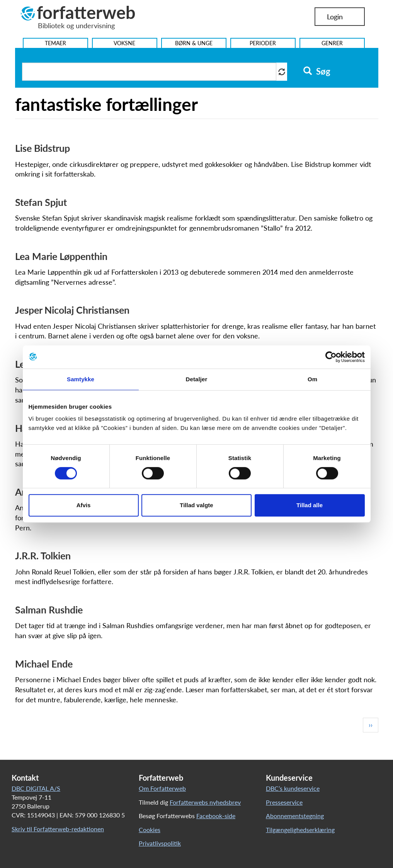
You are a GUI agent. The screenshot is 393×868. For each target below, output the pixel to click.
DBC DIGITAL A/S (36, 788)
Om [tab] (312, 379)
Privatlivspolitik (160, 843)
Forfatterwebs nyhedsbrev (205, 802)
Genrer (332, 43)
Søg (317, 71)
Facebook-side (216, 816)
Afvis (84, 505)
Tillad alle (310, 505)
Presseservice (284, 802)
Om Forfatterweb (162, 788)
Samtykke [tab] (81, 379)
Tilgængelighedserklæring (300, 830)
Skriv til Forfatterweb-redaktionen (58, 829)
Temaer (55, 43)
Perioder (263, 43)
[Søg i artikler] (149, 72)
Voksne (124, 43)
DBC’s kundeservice (293, 788)
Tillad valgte (196, 505)
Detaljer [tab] (197, 379)
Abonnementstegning (295, 816)
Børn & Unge (194, 43)
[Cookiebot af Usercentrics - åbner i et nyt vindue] (331, 357)
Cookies (150, 830)
